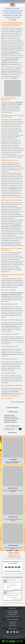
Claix (7, 397)
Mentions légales (13, 626)
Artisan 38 (4, 603)
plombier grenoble (9, 415)
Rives (7, 398)
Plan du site (12, 624)
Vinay (10, 397)
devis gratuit (16, 342)
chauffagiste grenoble (10, 421)
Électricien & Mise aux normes (13, 616)
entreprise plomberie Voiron (12, 419)
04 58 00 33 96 (12, 567)
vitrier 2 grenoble (15, 638)
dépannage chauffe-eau (10, 417)
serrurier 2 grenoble (14, 636)
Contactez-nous (12, 622)
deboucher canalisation (10, 422)
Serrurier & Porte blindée (12, 611)
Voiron (12, 398)
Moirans (20, 395)
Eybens (3, 397)
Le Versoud (14, 397)
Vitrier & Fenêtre (12, 614)
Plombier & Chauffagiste (12, 613)
